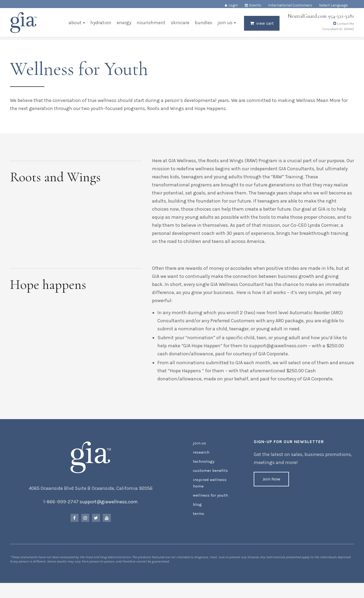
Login (233, 5)
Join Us (224, 25)
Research (201, 462)
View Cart (264, 26)
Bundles (203, 25)
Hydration (100, 25)
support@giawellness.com (109, 512)
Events (255, 5)
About (74, 25)
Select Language (333, 5)
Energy (123, 25)
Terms (198, 520)
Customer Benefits (209, 479)
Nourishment (150, 25)
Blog (197, 511)
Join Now (271, 490)
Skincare (179, 25)
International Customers (290, 5)
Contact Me (343, 26)
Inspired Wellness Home (208, 491)
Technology (203, 471)
